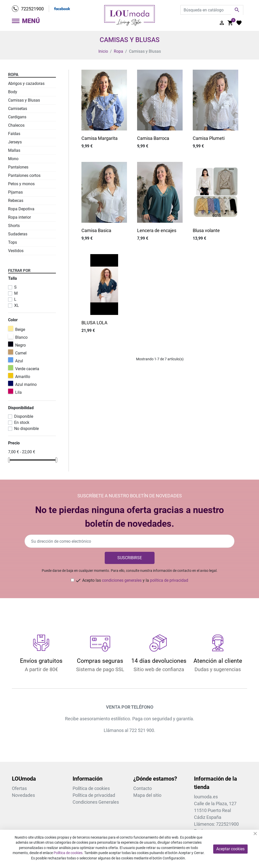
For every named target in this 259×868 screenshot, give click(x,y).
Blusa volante (206, 230)
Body (13, 92)
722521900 (32, 9)
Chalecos (16, 125)
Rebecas (16, 201)
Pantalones (18, 167)
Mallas (14, 150)
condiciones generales (122, 580)
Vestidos (16, 251)
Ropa (13, 75)
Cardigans (17, 117)
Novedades (23, 795)
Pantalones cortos (24, 175)
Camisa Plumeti (209, 138)
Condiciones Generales (96, 802)
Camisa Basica (96, 230)
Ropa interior (19, 217)
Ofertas (19, 788)
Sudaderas (18, 234)
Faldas (14, 134)
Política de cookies (91, 788)
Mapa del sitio (147, 795)
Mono (13, 159)
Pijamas (15, 192)
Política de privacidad (94, 795)
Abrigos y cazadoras (26, 83)
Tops (13, 242)
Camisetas (18, 109)
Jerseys (15, 142)
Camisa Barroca (153, 138)
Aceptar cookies (230, 849)
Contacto (143, 788)
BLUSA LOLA (94, 323)
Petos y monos (21, 184)
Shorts (14, 226)
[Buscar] (212, 10)
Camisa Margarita (100, 138)
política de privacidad (169, 580)
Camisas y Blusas (24, 100)
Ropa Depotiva (21, 209)
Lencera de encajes (157, 230)
